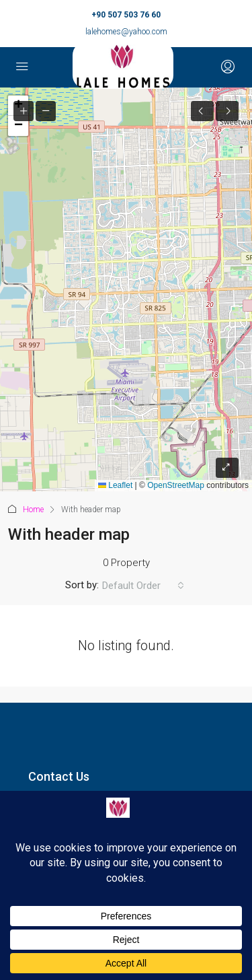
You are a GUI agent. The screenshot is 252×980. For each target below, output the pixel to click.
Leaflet (115, 485)
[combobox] (143, 586)
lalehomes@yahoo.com (126, 32)
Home (33, 510)
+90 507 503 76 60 (126, 15)
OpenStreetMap (176, 485)
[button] (18, 126)
